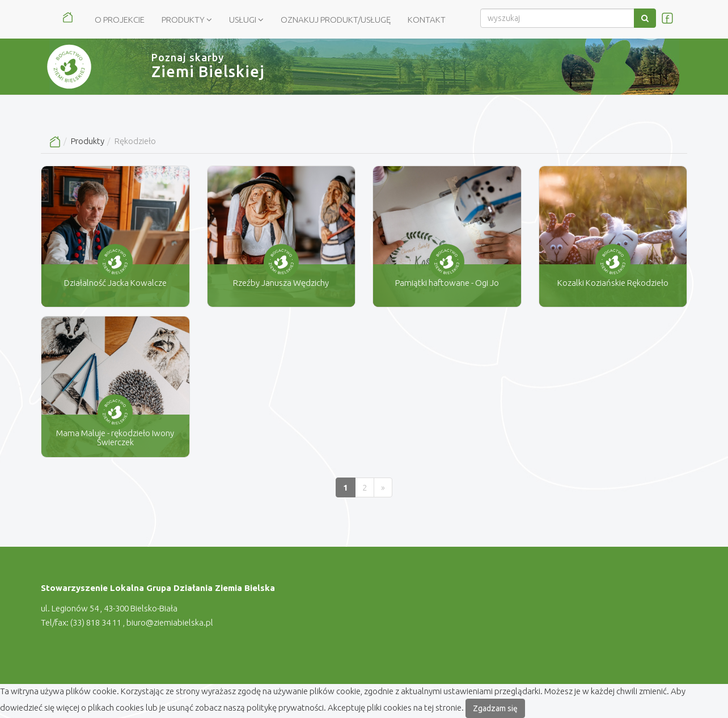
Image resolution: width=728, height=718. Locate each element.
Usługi (246, 20)
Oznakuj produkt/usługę (336, 20)
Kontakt (427, 20)
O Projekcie (120, 20)
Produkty (187, 20)
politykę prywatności (285, 708)
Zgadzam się (495, 708)
